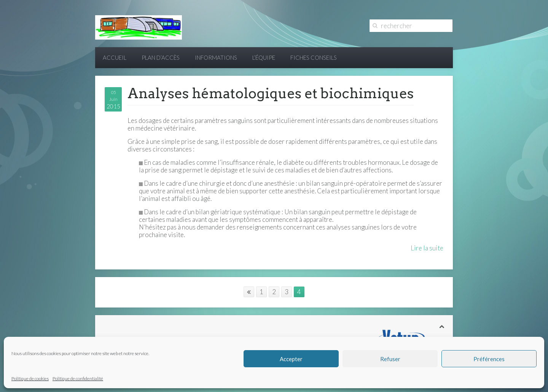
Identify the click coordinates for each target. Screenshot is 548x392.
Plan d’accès (161, 57)
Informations (216, 57)
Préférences (489, 359)
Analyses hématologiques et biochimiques (271, 93)
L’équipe (264, 57)
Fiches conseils (314, 57)
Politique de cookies (30, 378)
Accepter (291, 359)
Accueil (115, 57)
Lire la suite (427, 248)
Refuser (390, 359)
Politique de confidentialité (78, 378)
